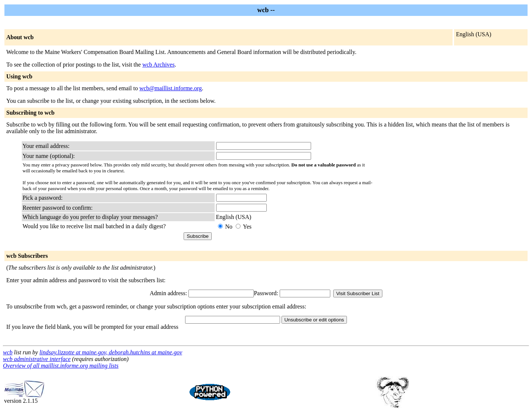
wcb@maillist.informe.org (170, 88)
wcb (8, 352)
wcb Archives (158, 65)
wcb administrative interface (37, 359)
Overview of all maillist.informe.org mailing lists (61, 366)
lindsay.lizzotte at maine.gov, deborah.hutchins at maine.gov (111, 352)
